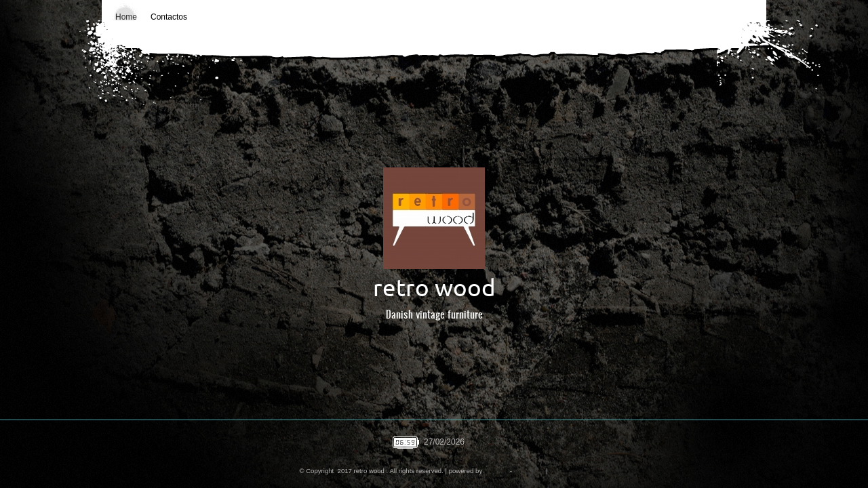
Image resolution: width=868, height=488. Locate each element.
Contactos (169, 17)
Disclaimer (529, 471)
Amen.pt (496, 471)
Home (126, 17)
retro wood (434, 288)
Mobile (559, 471)
